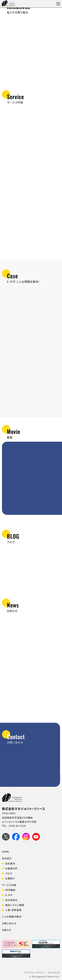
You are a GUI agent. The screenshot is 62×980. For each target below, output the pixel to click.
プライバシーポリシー (35, 972)
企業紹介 (10, 878)
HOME (6, 852)
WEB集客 (10, 890)
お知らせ (7, 930)
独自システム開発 (15, 905)
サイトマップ (54, 972)
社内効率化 (11, 900)
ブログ (9, 873)
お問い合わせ (9, 923)
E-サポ (9, 895)
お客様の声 (11, 868)
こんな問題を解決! (12, 916)
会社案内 (10, 863)
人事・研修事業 (13, 910)
